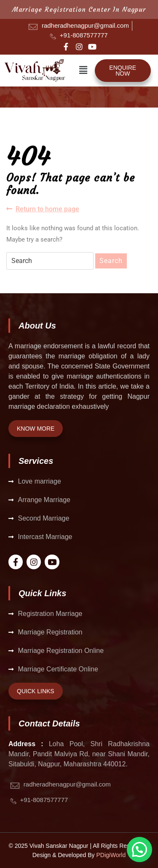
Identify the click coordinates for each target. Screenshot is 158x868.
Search (111, 261)
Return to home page (43, 209)
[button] (83, 70)
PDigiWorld (111, 855)
